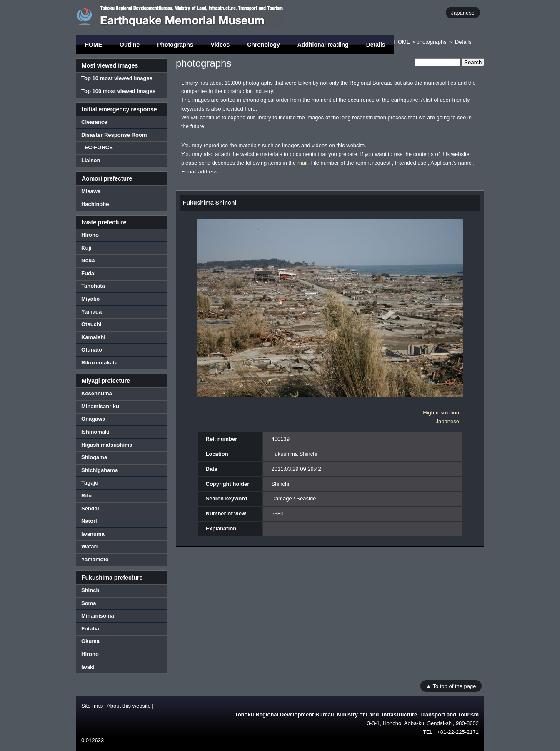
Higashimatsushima (107, 445)
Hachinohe (95, 204)
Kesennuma (97, 393)
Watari (89, 546)
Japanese (463, 12)
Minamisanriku (100, 406)
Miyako (90, 299)
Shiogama (94, 457)
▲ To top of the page (451, 686)
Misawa (91, 191)
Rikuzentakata (99, 363)
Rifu (86, 496)
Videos (220, 45)
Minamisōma (98, 616)
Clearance (94, 122)
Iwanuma (93, 534)
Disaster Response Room (114, 135)
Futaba (90, 629)
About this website (129, 706)
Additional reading (323, 45)
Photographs (175, 45)
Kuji (86, 248)
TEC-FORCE (97, 147)
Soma (89, 603)
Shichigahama (100, 470)
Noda (88, 260)
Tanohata (93, 286)
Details (376, 45)
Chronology (264, 45)
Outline (130, 45)
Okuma (90, 641)
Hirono (90, 235)
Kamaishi (93, 337)
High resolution (441, 413)
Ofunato (92, 350)
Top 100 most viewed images (118, 91)
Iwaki (88, 667)
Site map (92, 706)
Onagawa (93, 419)
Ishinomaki (95, 432)
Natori (89, 521)
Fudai (89, 273)
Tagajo (90, 483)
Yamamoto (95, 559)
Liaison (91, 160)
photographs (431, 42)
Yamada (91, 312)
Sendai (90, 509)
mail (302, 163)
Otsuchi (91, 324)
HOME (93, 45)
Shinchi (91, 590)
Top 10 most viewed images (117, 78)
